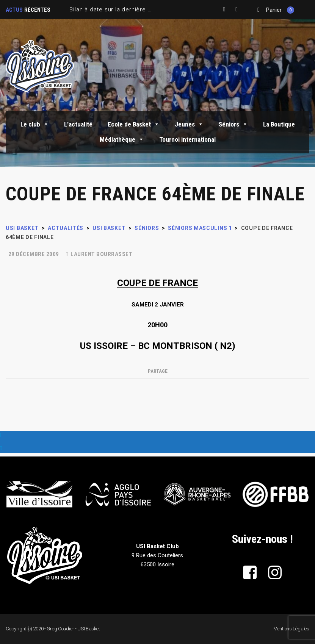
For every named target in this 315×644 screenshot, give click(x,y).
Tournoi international (187, 139)
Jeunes (189, 124)
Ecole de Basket (134, 124)
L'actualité (78, 124)
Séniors (233, 124)
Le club (35, 124)
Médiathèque (122, 139)
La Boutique (279, 124)
